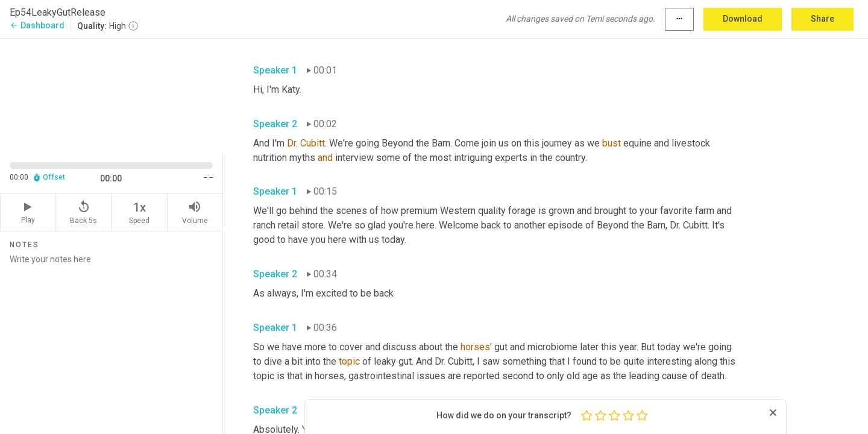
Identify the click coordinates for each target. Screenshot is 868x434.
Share (822, 19)
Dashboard (37, 25)
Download (743, 19)
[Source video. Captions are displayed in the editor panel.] (112, 94)
